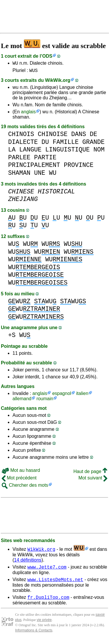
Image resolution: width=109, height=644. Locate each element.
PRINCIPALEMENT (34, 167)
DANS (79, 136)
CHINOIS (21, 136)
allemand (22, 400)
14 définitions (28, 562)
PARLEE (19, 159)
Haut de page (90, 473)
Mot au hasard (21, 472)
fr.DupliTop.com (48, 601)
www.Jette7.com (47, 569)
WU (15, 64)
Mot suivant (93, 480)
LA (12, 151)
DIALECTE (23, 144)
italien (82, 395)
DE (94, 136)
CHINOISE (53, 136)
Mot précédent (19, 480)
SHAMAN (19, 175)
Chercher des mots (25, 487)
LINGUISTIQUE (68, 151)
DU (45, 144)
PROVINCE (78, 167)
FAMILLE (66, 144)
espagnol (62, 395)
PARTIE (45, 159)
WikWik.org (58, 82)
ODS (47, 56)
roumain (45, 400)
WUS (34, 72)
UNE (40, 175)
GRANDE (93, 144)
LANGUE (30, 151)
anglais (28, 113)
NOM (99, 151)
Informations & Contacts (34, 635)
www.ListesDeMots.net (55, 583)
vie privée (44, 624)
